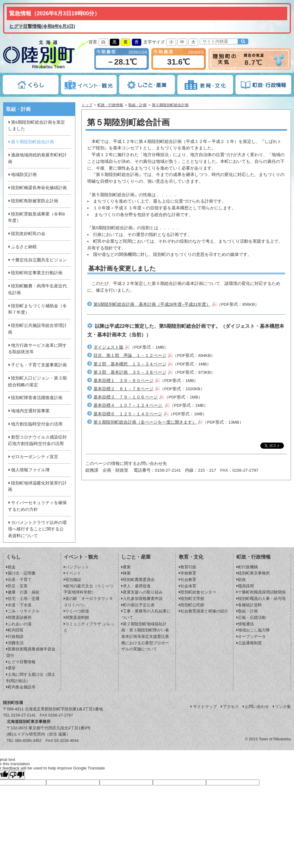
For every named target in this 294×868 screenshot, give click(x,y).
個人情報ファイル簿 (29, 470)
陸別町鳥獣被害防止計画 (33, 201)
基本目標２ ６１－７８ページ (123, 389)
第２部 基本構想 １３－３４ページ (130, 364)
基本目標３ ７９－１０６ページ (126, 397)
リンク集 (281, 707)
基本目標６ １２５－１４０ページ (128, 414)
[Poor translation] (17, 775)
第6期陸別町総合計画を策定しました (36, 126)
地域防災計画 (22, 175)
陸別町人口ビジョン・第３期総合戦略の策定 (37, 382)
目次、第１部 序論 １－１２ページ (130, 355)
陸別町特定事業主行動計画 (35, 273)
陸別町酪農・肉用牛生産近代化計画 (37, 289)
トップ (87, 105)
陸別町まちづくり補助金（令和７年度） (37, 309)
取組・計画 (138, 105)
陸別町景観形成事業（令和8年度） (36, 217)
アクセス (229, 707)
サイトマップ (203, 707)
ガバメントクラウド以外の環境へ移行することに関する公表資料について (37, 529)
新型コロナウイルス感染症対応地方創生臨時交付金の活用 (37, 441)
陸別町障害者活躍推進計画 (35, 398)
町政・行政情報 (110, 105)
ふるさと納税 (22, 247)
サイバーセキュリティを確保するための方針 (37, 506)
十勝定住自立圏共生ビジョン (37, 260)
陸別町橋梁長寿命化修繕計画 (37, 188)
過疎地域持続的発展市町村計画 (37, 158)
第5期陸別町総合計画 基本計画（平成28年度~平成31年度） (152, 304)
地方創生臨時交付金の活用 (35, 424)
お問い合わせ (255, 707)
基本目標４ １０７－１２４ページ (128, 405)
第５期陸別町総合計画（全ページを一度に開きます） (145, 422)
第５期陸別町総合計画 (170, 105)
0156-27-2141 (23, 715)
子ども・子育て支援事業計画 (37, 365)
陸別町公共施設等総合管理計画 (37, 329)
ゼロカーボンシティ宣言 (33, 457)
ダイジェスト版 (108, 347)
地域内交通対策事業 (29, 411)
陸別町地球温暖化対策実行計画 (37, 486)
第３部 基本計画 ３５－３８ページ (130, 372)
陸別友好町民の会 (27, 234)
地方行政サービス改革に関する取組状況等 (37, 349)
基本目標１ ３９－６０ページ (123, 381)
